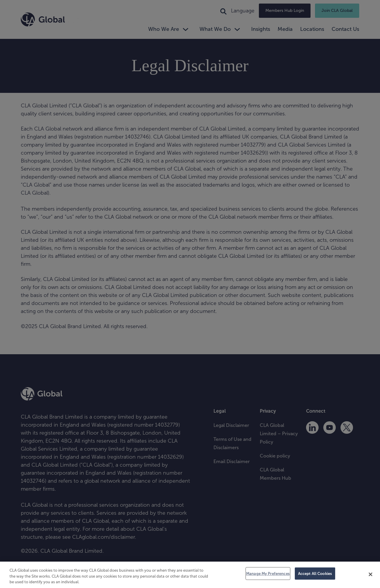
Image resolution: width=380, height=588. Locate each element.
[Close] (370, 574)
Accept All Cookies (315, 573)
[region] (190, 575)
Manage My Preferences (268, 573)
